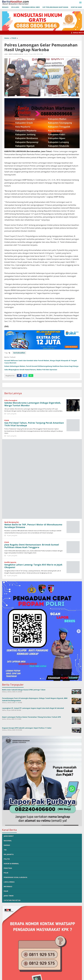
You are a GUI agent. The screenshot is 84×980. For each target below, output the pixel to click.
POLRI (7, 420)
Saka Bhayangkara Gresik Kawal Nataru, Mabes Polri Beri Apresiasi (31, 370)
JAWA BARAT (9, 836)
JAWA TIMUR (9, 896)
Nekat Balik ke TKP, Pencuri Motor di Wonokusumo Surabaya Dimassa (33, 526)
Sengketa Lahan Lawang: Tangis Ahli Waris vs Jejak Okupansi (33, 566)
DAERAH (7, 845)
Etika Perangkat (11, 400)
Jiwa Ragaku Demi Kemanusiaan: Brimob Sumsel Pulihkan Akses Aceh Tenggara (32, 546)
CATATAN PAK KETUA (12, 900)
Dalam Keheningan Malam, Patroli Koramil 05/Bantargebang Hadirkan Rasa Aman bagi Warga (41, 366)
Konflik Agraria (10, 562)
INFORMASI (8, 887)
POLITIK (7, 859)
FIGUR (6, 891)
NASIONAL (8, 841)
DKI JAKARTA (9, 854)
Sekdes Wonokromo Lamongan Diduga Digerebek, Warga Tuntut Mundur (33, 404)
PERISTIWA (8, 868)
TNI (5, 850)
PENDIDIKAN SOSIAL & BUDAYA (15, 877)
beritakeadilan (19, 353)
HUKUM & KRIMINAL (11, 864)
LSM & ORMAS (9, 882)
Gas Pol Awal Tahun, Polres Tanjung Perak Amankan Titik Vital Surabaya (34, 424)
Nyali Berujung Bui (12, 522)
